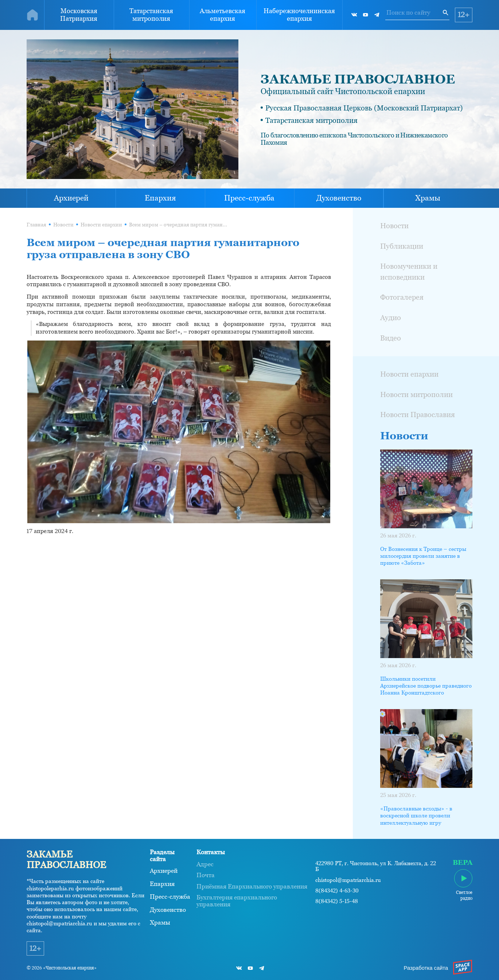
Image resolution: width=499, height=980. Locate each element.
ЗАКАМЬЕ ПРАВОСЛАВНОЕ (358, 79)
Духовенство (339, 198)
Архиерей (71, 198)
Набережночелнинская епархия (299, 15)
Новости (63, 225)
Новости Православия (418, 415)
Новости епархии (101, 225)
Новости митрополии (416, 394)
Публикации (402, 246)
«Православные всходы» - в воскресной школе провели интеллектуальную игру (416, 816)
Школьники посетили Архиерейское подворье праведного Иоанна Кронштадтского (426, 686)
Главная (36, 225)
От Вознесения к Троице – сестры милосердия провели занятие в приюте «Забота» (423, 556)
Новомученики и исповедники (409, 271)
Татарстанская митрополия (151, 15)
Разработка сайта (426, 968)
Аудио (391, 318)
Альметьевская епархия (223, 15)
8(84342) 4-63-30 (337, 891)
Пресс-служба (249, 198)
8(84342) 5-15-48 (337, 901)
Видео (391, 338)
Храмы (428, 198)
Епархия (160, 198)
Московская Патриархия (79, 15)
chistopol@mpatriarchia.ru (348, 880)
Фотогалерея (402, 297)
